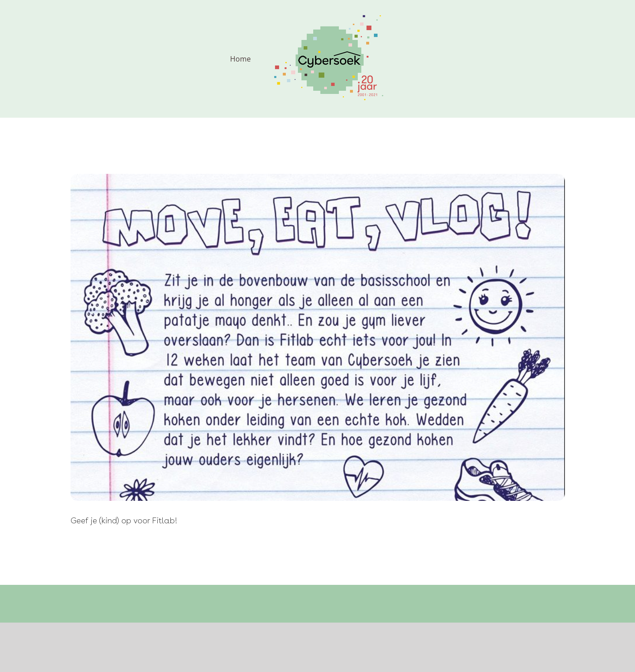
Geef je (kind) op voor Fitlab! (124, 520)
